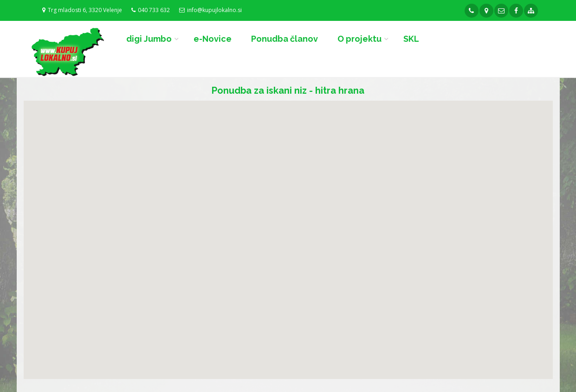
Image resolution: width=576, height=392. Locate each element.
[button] (279, 232)
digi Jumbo (149, 39)
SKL (411, 39)
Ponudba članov (285, 39)
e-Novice (213, 39)
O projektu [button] (359, 39)
